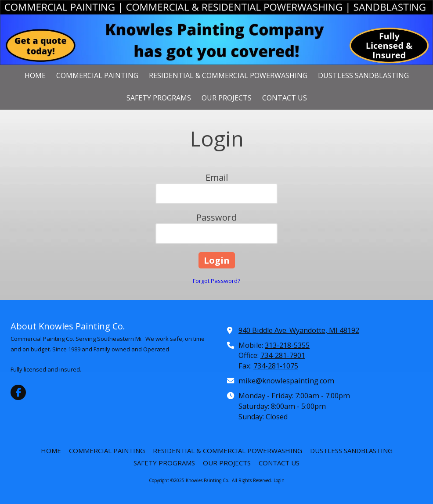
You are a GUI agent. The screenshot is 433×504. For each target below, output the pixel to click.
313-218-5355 (287, 345)
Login (279, 480)
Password (216, 217)
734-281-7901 (283, 355)
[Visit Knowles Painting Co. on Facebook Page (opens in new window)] (18, 392)
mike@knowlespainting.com (286, 381)
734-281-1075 (276, 366)
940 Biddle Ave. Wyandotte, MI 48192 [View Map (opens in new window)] (299, 330)
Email (217, 177)
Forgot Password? (216, 281)
